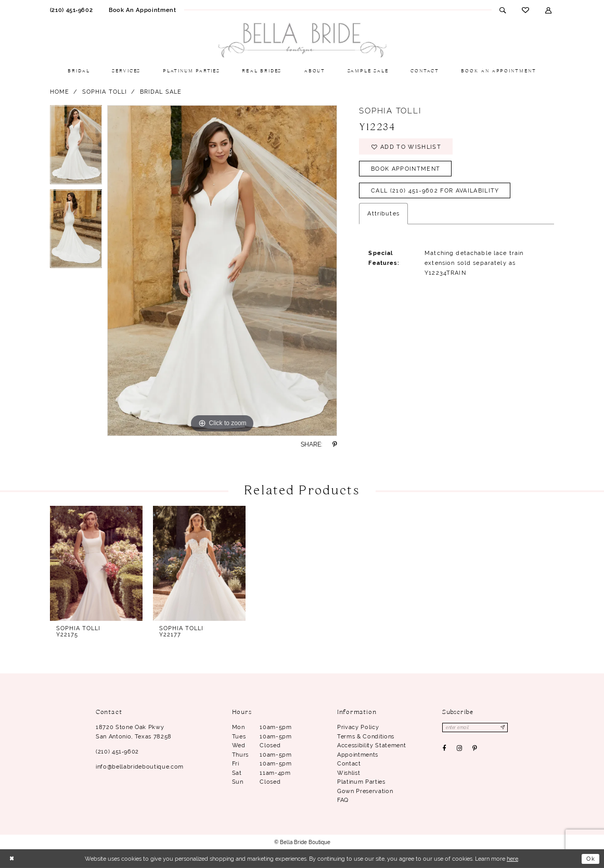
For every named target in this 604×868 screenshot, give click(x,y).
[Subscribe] (503, 727)
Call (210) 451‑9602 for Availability (435, 191)
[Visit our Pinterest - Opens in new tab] (474, 748)
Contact (349, 763)
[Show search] (503, 10)
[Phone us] (71, 10)
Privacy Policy (358, 727)
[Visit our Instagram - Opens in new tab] (459, 748)
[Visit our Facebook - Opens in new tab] (444, 748)
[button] (549, 10)
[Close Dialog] (12, 859)
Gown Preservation (365, 791)
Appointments (358, 755)
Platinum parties (361, 782)
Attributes (383, 214)
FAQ (343, 800)
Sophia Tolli (105, 92)
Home (60, 92)
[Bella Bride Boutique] (302, 41)
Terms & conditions (366, 736)
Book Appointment (406, 169)
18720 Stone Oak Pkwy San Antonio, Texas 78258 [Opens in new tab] (134, 732)
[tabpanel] (76, 147)
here (512, 859)
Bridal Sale (161, 92)
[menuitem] (71, 10)
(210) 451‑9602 (117, 751)
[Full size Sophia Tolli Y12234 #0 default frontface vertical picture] (222, 271)
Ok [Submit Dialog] (591, 859)
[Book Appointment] (143, 10)
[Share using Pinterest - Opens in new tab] (335, 444)
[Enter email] (475, 727)
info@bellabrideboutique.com (140, 767)
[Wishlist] (526, 10)
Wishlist (349, 773)
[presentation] (97, 563)
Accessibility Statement (371, 745)
